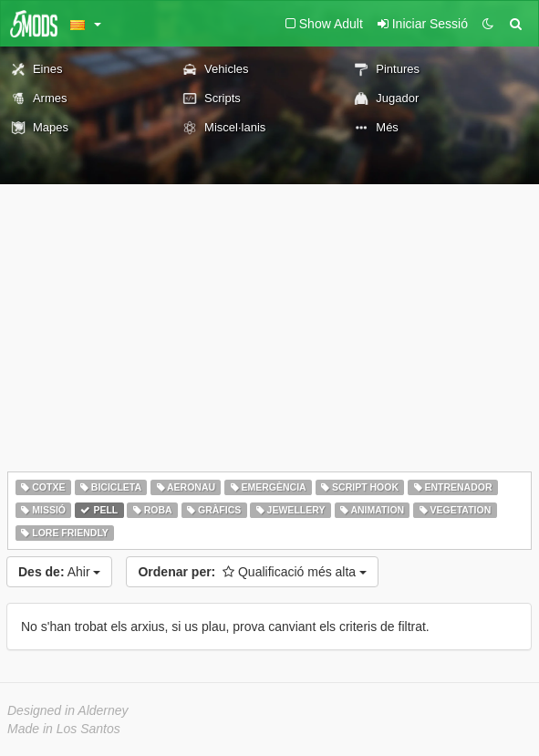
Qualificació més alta (252, 572)
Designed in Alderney (68, 710)
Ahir (59, 572)
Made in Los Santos (64, 729)
